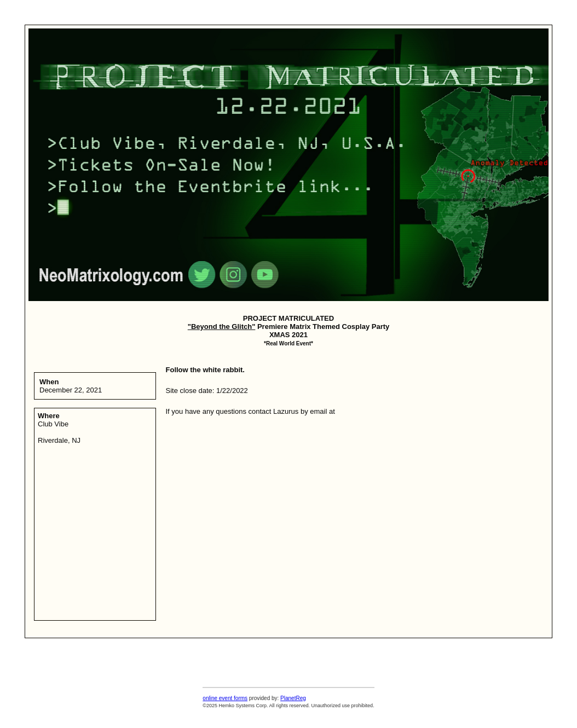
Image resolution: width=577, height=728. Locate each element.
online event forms (225, 698)
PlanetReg (293, 698)
